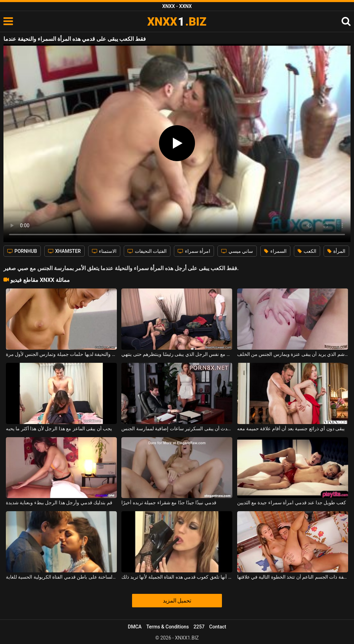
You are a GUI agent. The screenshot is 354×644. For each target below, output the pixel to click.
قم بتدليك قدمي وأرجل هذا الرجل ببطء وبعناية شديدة (59, 503)
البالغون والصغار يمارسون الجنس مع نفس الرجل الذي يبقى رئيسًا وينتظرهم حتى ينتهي (177, 354)
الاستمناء (104, 251)
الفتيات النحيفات (147, 251)
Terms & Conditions (167, 627)
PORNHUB (22, 251)
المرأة (336, 251)
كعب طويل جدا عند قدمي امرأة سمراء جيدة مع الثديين (292, 503)
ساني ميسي (237, 251)
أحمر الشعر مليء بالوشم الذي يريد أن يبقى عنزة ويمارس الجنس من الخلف (293, 354)
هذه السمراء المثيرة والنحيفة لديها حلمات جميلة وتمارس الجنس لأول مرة (61, 354)
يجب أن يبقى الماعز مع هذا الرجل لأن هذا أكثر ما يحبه (59, 429)
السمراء (275, 251)
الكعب (307, 251)
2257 (199, 627)
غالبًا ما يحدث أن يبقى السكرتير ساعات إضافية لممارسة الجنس (177, 429)
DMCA (135, 627)
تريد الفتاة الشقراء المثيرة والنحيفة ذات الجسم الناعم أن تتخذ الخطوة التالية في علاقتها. (293, 577)
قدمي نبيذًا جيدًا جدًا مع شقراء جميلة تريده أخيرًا (169, 503)
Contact (218, 627)
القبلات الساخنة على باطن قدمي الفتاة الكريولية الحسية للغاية (61, 577)
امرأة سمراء (194, 251)
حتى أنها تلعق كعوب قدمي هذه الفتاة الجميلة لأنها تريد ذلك (177, 577)
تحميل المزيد (177, 601)
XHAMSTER (64, 251)
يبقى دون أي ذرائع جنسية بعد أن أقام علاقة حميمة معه (291, 429)
